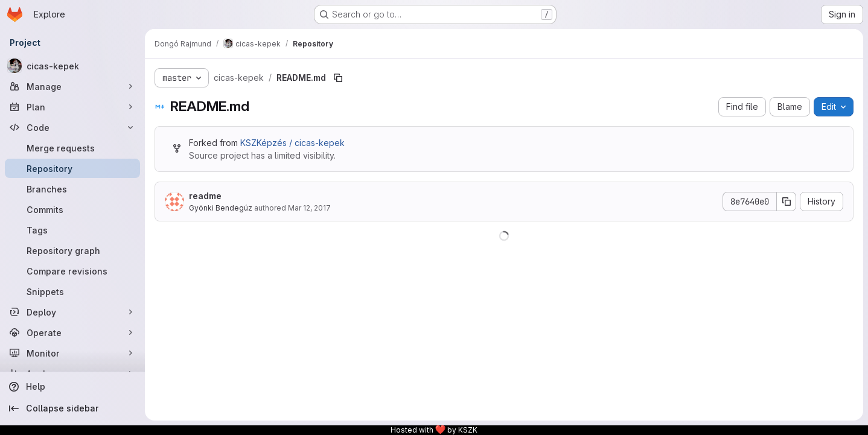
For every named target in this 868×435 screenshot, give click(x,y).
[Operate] (72, 332)
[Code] (72, 127)
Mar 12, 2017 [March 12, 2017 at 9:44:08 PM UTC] (309, 208)
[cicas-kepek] (72, 66)
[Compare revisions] (72, 271)
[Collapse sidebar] (72, 408)
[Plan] (72, 107)
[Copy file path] (338, 78)
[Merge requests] (72, 148)
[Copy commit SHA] (787, 202)
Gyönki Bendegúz (221, 208)
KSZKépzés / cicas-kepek (292, 143)
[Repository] (72, 168)
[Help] (72, 387)
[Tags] (72, 230)
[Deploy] (72, 312)
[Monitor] (72, 353)
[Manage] (72, 86)
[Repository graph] (72, 250)
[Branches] (72, 189)
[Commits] (72, 209)
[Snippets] (72, 291)
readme (205, 196)
